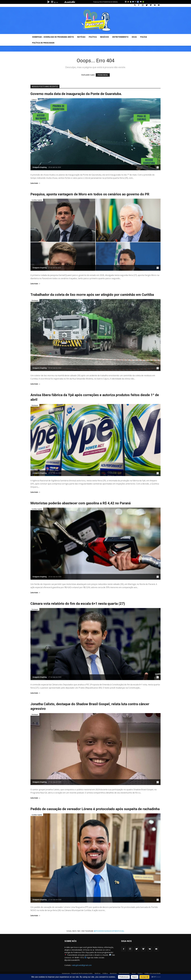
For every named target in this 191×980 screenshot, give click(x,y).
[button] (135, 5)
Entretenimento (120, 37)
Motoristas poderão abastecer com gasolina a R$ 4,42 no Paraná (81, 503)
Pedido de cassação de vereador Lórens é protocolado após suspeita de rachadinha (95, 809)
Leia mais (35, 183)
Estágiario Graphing (40, 167)
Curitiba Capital (37, 200)
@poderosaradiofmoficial (109, 931)
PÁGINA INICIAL (103, 75)
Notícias (81, 37)
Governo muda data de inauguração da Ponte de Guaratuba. (76, 94)
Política (93, 37)
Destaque (35, 300)
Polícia (144, 37)
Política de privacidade (43, 43)
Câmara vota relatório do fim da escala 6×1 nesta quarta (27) (78, 604)
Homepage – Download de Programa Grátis (53, 37)
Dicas (134, 37)
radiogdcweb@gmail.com (82, 965)
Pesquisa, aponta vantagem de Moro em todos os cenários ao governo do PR (90, 194)
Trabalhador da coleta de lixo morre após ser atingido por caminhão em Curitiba (92, 295)
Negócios (105, 37)
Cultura (34, 100)
